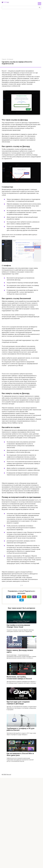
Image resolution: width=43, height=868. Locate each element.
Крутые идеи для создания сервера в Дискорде (18, 793)
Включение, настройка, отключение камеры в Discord (19, 768)
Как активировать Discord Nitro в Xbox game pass (20, 845)
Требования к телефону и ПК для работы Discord (21, 819)
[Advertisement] (21, 36)
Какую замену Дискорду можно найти (20, 741)
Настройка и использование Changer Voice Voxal (18, 716)
